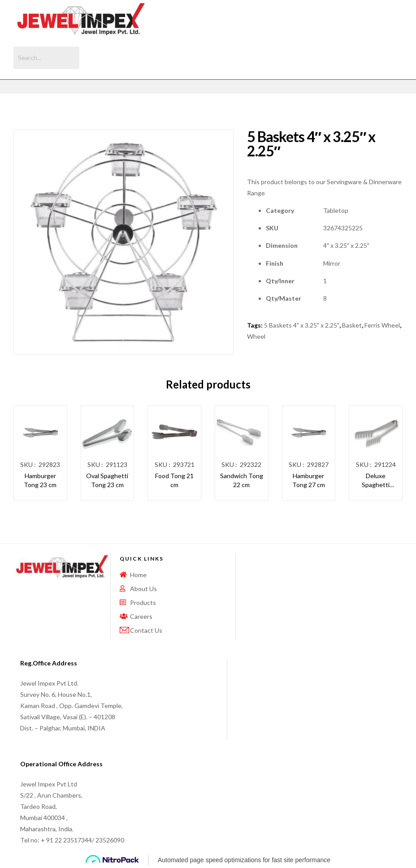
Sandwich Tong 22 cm (242, 480)
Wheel (256, 336)
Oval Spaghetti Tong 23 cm (107, 480)
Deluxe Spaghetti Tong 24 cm (376, 480)
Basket (352, 325)
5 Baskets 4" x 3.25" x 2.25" (302, 325)
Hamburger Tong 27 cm (309, 480)
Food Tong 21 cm (174, 480)
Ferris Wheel (382, 325)
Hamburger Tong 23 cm (40, 480)
